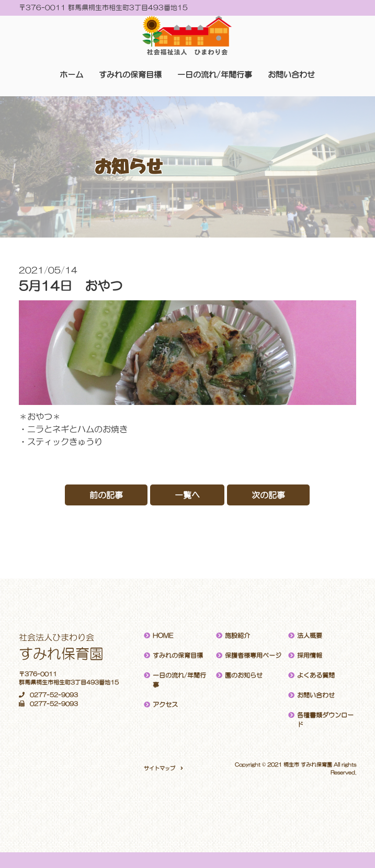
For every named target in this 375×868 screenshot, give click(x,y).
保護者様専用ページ (253, 656)
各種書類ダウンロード (325, 720)
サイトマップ (160, 768)
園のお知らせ (244, 675)
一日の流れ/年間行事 (215, 75)
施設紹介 (237, 636)
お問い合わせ (291, 75)
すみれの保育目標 (130, 75)
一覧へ (187, 495)
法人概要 (310, 636)
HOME (163, 636)
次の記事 (268, 495)
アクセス (165, 705)
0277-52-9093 (48, 695)
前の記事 (106, 495)
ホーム (71, 75)
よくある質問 (316, 675)
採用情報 (310, 656)
